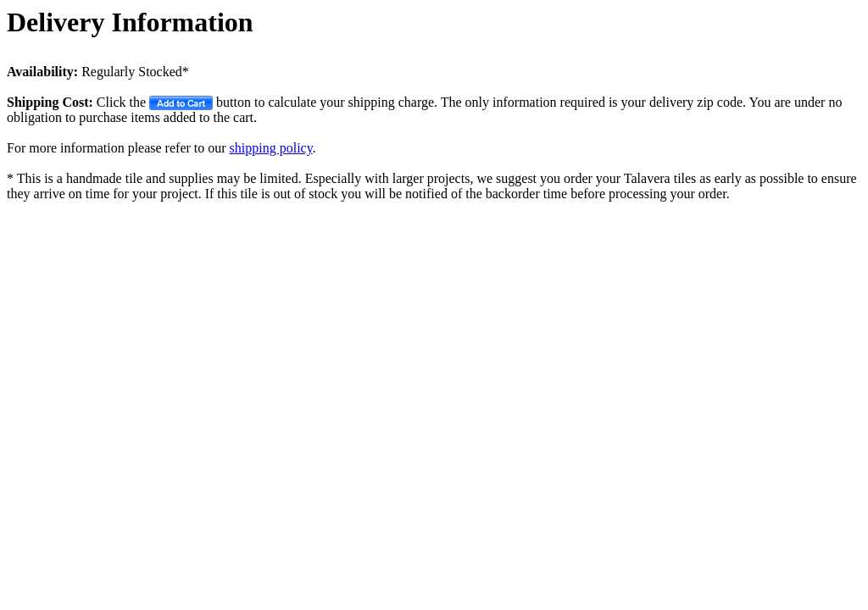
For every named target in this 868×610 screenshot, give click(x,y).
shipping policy (271, 148)
